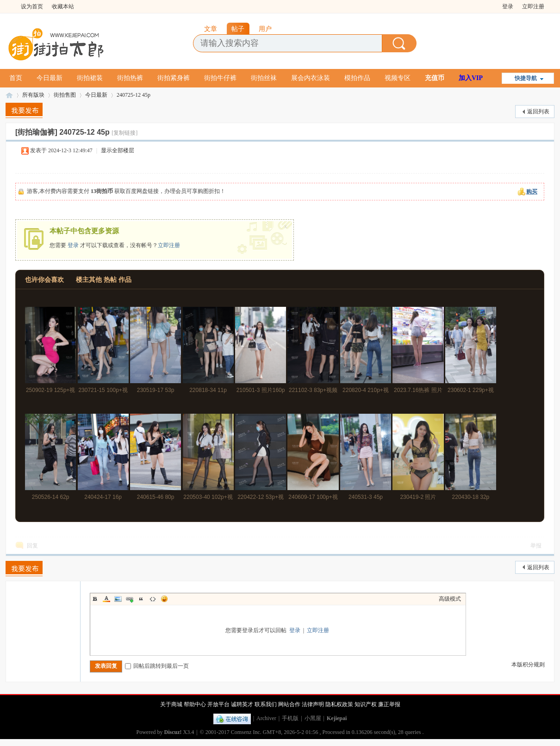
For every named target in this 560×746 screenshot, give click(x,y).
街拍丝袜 (264, 78)
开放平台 (218, 704)
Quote (141, 599)
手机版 (290, 718)
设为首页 (32, 6)
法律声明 (313, 704)
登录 (508, 6)
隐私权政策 (339, 704)
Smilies (164, 599)
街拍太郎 (9, 95)
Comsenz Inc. (246, 732)
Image (118, 599)
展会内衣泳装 (311, 78)
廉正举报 (389, 704)
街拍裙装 (90, 78)
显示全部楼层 (118, 150)
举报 (536, 546)
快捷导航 (526, 78)
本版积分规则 (528, 665)
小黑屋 (313, 718)
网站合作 (289, 704)
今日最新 (50, 78)
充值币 (435, 78)
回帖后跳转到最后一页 (157, 666)
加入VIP (471, 78)
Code (153, 599)
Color (106, 599)
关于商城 (171, 704)
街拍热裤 (130, 78)
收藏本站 (63, 6)
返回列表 (538, 112)
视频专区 (398, 78)
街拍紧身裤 (174, 78)
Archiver (266, 718)
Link (130, 599)
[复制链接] (124, 133)
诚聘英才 (242, 704)
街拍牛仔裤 (220, 78)
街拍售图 (65, 95)
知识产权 (366, 704)
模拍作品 (357, 78)
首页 (16, 78)
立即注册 (533, 6)
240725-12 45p (134, 95)
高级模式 (450, 599)
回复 (32, 546)
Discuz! (173, 732)
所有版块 (33, 95)
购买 (532, 192)
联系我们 (266, 704)
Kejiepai (337, 718)
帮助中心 (195, 704)
